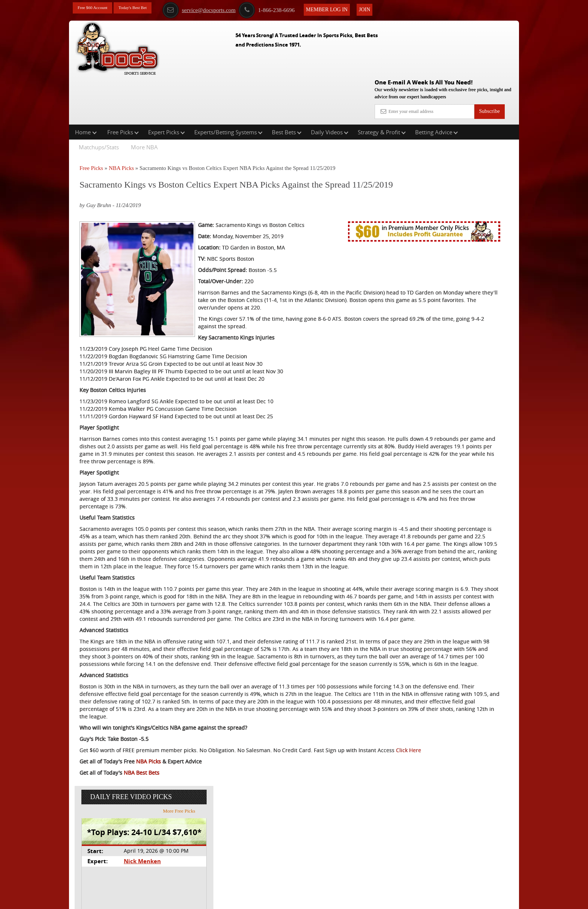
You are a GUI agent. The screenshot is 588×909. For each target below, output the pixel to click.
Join (384, 8)
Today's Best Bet (144, 8)
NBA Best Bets (142, 873)
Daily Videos (330, 84)
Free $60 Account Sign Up (444, 278)
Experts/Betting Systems (228, 84)
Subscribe (489, 57)
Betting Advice (436, 84)
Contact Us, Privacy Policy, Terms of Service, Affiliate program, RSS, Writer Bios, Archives (336, 899)
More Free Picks (486, 138)
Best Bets (287, 84)
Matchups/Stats (99, 99)
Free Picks (123, 84)
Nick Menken (442, 189)
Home (86, 84)
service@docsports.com (219, 9)
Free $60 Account (96, 8)
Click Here (130, 851)
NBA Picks (121, 120)
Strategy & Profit (382, 84)
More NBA (144, 99)
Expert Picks (166, 84)
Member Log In (347, 8)
